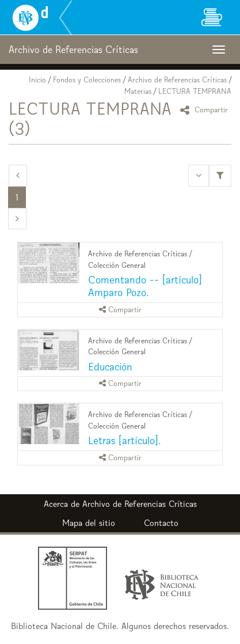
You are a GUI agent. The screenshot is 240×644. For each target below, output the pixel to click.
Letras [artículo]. (124, 440)
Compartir (206, 110)
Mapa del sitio (89, 523)
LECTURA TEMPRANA (195, 91)
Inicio (37, 80)
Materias (138, 91)
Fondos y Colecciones (87, 80)
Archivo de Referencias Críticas (177, 80)
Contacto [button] (161, 523)
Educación (110, 367)
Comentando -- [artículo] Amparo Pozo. (145, 286)
